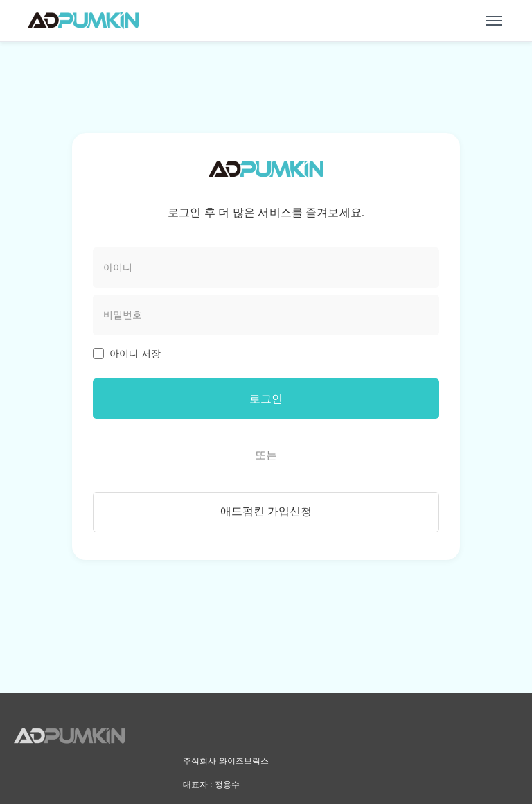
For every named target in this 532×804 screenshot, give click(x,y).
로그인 (266, 399)
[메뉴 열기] (494, 21)
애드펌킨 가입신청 (266, 514)
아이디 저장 (135, 353)
